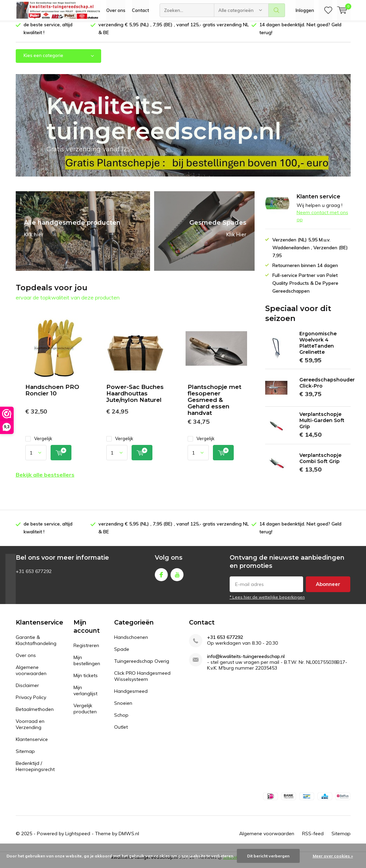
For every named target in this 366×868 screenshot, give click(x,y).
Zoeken (277, 10)
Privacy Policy (31, 702)
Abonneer (328, 589)
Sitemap (25, 756)
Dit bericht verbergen (268, 856)
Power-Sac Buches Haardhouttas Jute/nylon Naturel (135, 398)
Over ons (116, 10)
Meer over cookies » (333, 856)
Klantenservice (32, 744)
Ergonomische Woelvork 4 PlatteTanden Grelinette (318, 348)
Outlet (121, 732)
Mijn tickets (86, 681)
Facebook (161, 578)
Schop (121, 720)
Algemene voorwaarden (31, 675)
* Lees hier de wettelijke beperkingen (267, 602)
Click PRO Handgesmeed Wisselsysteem (142, 681)
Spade (122, 654)
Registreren (86, 650)
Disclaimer (27, 690)
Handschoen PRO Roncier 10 (52, 395)
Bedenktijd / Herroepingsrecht (35, 771)
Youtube (177, 578)
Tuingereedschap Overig (142, 666)
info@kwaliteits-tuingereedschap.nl (246, 662)
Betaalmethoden (35, 714)
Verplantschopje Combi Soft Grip (320, 463)
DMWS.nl (129, 839)
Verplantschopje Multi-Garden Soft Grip (322, 425)
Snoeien (123, 708)
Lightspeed (78, 839)
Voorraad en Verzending (30, 729)
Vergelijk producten (85, 714)
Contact (140, 10)
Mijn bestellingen (87, 666)
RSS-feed (313, 839)
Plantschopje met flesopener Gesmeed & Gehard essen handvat (214, 405)
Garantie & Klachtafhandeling (36, 645)
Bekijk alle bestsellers (45, 480)
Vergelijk (39, 444)
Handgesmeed (131, 696)
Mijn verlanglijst (85, 696)
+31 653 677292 (225, 642)
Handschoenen (131, 642)
